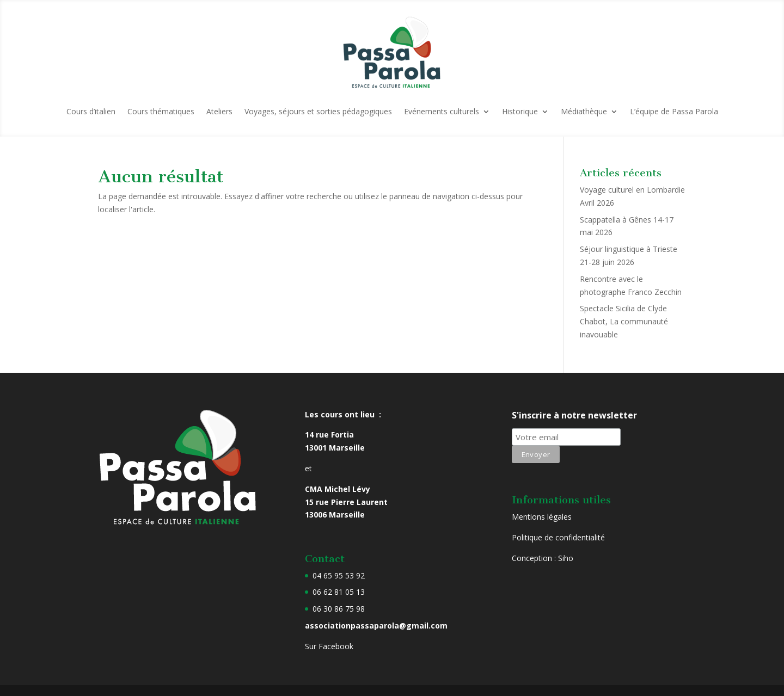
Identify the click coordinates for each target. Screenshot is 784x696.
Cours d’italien (91, 111)
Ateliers (219, 111)
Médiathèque (584, 111)
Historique (520, 111)
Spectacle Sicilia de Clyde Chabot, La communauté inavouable (624, 321)
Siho (566, 558)
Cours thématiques (161, 111)
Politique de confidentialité (558, 537)
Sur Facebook (329, 646)
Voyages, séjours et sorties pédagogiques (318, 111)
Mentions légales (542, 517)
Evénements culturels (442, 111)
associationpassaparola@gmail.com (376, 626)
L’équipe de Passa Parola (674, 111)
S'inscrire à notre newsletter (574, 415)
